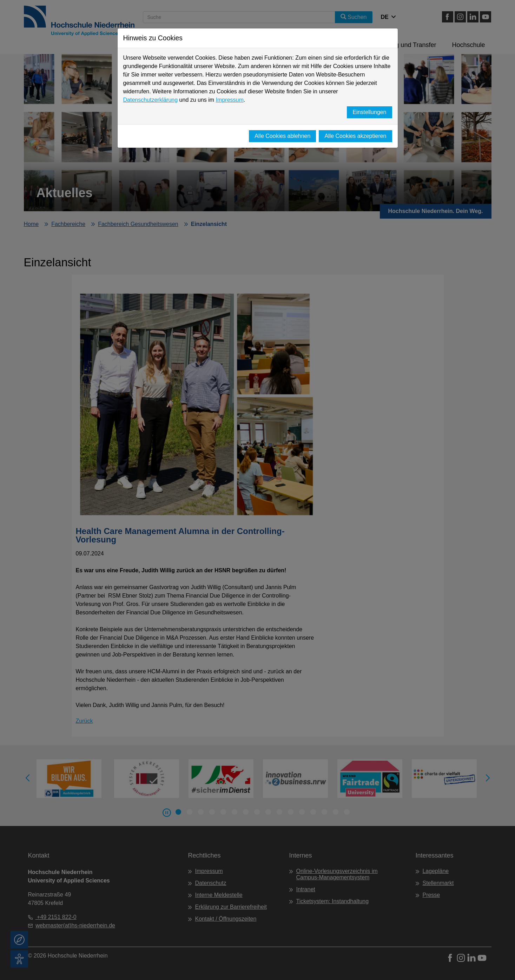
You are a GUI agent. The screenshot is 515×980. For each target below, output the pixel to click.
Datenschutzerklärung (151, 100)
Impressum (230, 100)
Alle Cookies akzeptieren (355, 136)
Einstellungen (369, 112)
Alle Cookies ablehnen (282, 136)
